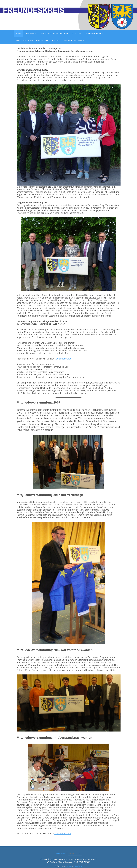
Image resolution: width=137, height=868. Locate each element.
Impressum (61, 853)
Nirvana (69, 866)
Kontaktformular (63, 359)
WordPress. (78, 866)
